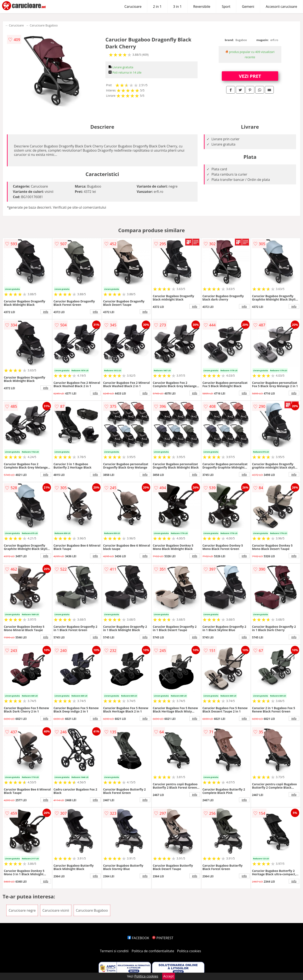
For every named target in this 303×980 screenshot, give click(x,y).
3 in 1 (177, 7)
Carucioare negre (22, 910)
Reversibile (202, 7)
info (46, 312)
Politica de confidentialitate (153, 951)
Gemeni (248, 7)
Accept (169, 976)
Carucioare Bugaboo (44, 25)
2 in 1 (157, 7)
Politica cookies (189, 951)
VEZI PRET (250, 76)
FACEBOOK (138, 938)
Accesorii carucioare (281, 7)
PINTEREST (163, 938)
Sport (226, 7)
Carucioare (133, 7)
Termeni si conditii (114, 951)
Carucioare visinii (56, 910)
